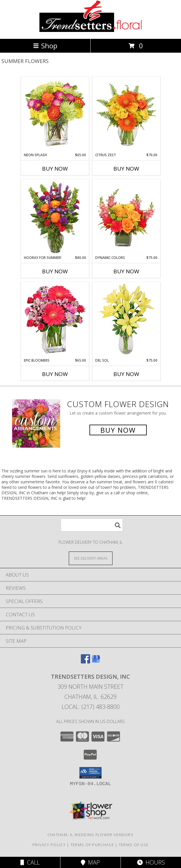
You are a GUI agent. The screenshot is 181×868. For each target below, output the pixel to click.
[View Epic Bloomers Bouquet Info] (55, 320)
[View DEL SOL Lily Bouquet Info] (126, 320)
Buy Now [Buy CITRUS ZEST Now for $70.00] (126, 169)
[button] (90, 773)
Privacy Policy (49, 845)
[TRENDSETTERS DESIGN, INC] (90, 30)
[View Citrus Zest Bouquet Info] (126, 115)
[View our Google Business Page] (96, 662)
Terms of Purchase (92, 845)
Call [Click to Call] (30, 862)
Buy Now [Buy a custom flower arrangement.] (118, 430)
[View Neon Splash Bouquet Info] (55, 115)
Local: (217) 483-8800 (91, 707)
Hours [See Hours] (151, 862)
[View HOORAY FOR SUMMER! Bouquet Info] (55, 218)
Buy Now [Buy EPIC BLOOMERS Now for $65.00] (55, 374)
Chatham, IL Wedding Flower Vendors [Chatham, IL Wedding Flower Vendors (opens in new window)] (90, 835)
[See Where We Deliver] (91, 558)
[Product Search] (92, 525)
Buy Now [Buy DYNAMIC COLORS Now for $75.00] (126, 271)
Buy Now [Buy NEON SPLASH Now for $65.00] (55, 169)
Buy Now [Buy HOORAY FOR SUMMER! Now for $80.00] (55, 271)
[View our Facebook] (85, 662)
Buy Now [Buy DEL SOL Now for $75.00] (126, 374)
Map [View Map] (90, 862)
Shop (45, 46)
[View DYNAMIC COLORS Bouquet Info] (126, 218)
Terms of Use (134, 845)
